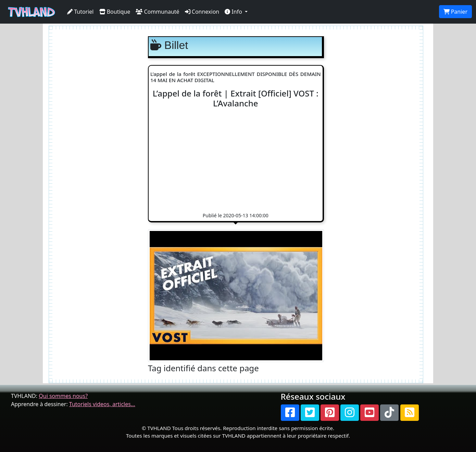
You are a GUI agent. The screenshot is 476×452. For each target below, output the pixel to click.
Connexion (202, 12)
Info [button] (234, 12)
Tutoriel (80, 12)
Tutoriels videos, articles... (102, 404)
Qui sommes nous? (63, 396)
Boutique (115, 12)
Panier (455, 12)
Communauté (157, 12)
